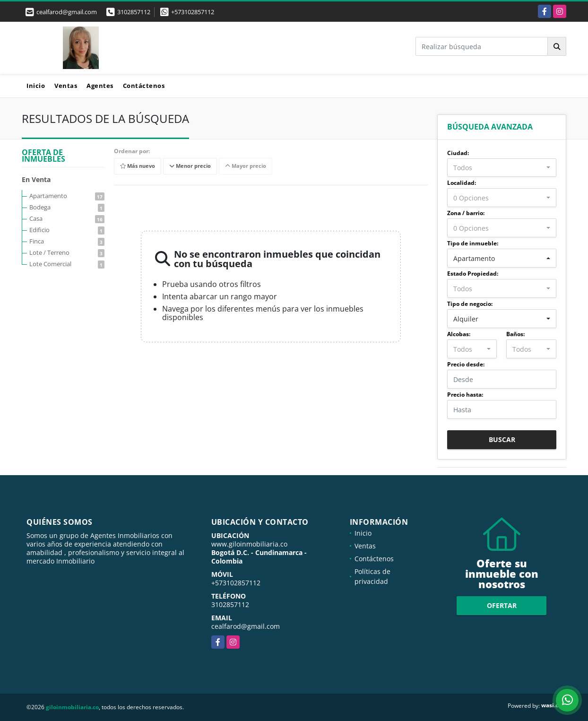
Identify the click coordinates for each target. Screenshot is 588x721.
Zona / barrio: (466, 213)
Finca (67, 241)
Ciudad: (458, 153)
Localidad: (462, 183)
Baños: (515, 334)
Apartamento (67, 196)
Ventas (66, 86)
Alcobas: (459, 334)
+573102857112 (193, 12)
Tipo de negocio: (470, 304)
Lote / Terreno (67, 252)
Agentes (100, 86)
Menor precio (190, 166)
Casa (67, 218)
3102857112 (134, 12)
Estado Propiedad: (473, 274)
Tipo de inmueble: (473, 243)
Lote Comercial (67, 264)
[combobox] (502, 168)
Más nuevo (138, 166)
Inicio (36, 86)
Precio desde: (466, 364)
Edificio (67, 230)
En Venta (36, 179)
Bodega (67, 207)
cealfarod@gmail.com (246, 626)
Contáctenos (144, 86)
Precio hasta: (465, 395)
